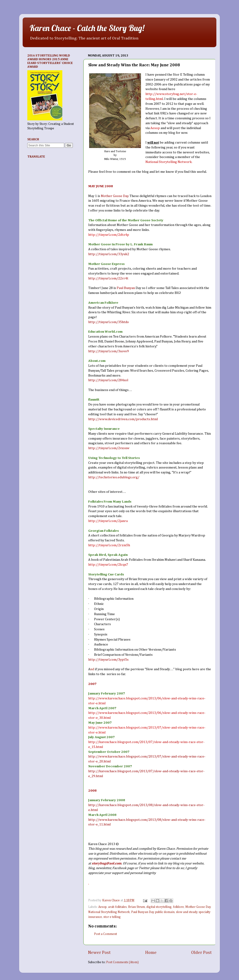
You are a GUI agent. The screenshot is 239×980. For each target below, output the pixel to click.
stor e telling (112, 917)
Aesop (102, 907)
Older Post (201, 953)
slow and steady (187, 912)
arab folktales (117, 907)
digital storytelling (159, 907)
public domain (165, 912)
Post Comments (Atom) (122, 962)
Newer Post (99, 953)
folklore (178, 907)
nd (92, 669)
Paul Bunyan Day (143, 912)
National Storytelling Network (109, 912)
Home (151, 953)
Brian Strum (137, 907)
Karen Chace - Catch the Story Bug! (87, 28)
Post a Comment (105, 934)
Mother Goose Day (198, 907)
